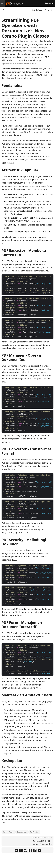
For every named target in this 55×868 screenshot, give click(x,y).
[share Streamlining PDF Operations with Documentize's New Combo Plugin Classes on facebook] (30, 851)
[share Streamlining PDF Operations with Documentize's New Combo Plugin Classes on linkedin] (21, 851)
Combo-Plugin (8, 832)
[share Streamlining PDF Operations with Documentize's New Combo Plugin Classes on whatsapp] (35, 851)
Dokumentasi (8, 163)
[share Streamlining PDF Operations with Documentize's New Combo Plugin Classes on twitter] (16, 851)
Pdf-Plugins (34, 832)
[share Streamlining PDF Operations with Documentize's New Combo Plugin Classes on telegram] (39, 851)
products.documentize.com (39, 816)
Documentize (22, 832)
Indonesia (49, 3)
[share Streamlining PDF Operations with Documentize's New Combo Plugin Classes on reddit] (26, 851)
